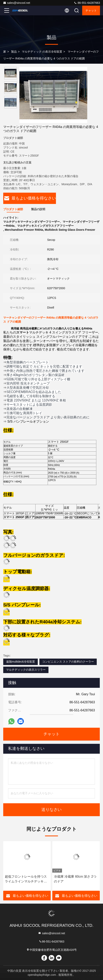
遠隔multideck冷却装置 (20, 662)
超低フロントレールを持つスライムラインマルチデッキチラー (26, 879)
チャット (91, 10)
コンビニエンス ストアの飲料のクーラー (68, 662)
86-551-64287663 (87, 3)
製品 (14, 52)
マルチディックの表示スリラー (26, 670)
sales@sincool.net (17, 3)
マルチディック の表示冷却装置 (42, 52)
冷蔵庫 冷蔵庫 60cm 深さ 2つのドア (75, 879)
